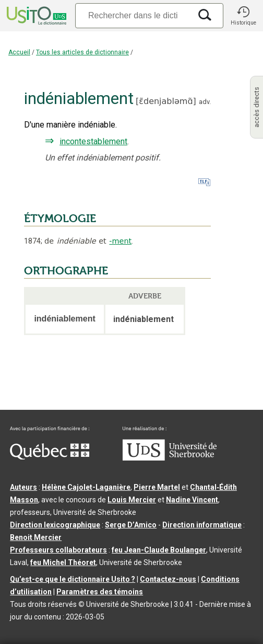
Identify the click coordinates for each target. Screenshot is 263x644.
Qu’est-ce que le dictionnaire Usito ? (73, 579)
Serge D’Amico (131, 525)
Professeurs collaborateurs (58, 550)
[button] (243, 16)
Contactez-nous (168, 579)
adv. (205, 102)
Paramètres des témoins (100, 592)
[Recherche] (133, 15)
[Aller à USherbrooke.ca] (170, 458)
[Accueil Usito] (35, 16)
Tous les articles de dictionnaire (82, 52)
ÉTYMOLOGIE (60, 218)
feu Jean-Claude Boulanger (159, 550)
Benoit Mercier (36, 537)
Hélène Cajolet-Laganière (86, 487)
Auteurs (23, 487)
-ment (120, 241)
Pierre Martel (157, 487)
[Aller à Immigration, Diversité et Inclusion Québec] (50, 457)
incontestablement (93, 141)
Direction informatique (202, 525)
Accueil (19, 52)
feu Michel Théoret (63, 562)
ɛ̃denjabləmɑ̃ (166, 101)
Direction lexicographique (55, 525)
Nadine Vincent (192, 500)
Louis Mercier (132, 500)
